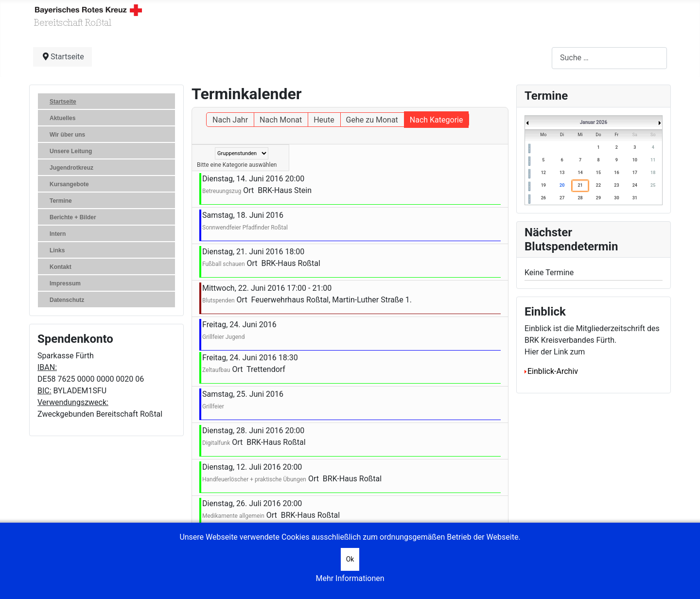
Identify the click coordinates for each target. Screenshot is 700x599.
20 (562, 185)
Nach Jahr (230, 120)
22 (598, 185)
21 (580, 185)
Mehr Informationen (350, 578)
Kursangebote (69, 184)
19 (543, 185)
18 (653, 173)
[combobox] (609, 58)
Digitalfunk (216, 443)
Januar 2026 (594, 122)
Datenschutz (67, 300)
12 (543, 173)
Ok (350, 559)
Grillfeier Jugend (223, 337)
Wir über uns (67, 135)
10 (635, 160)
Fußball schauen (224, 264)
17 (635, 173)
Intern (58, 234)
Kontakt (61, 267)
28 (580, 198)
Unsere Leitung (71, 151)
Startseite (63, 102)
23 (616, 185)
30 (616, 198)
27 (562, 198)
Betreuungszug (222, 191)
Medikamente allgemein (233, 516)
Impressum (65, 283)
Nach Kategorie (437, 120)
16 (616, 173)
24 (635, 185)
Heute (324, 120)
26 (543, 198)
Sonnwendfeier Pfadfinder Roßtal (245, 228)
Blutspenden (219, 300)
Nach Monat (281, 120)
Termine (61, 201)
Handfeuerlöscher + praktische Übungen (254, 479)
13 (562, 173)
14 (580, 173)
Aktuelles (62, 118)
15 (598, 173)
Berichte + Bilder (73, 217)
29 (598, 198)
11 (653, 160)
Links (57, 250)
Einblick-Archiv (551, 371)
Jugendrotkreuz (71, 168)
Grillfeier (213, 406)
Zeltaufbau (216, 370)
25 (653, 185)
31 (635, 198)
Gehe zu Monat (372, 120)
